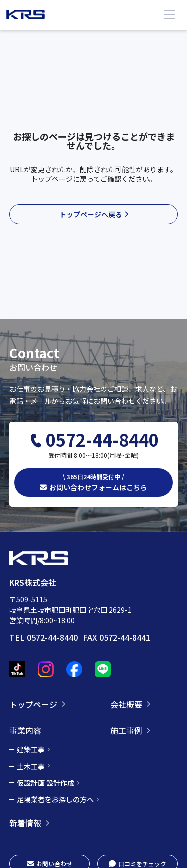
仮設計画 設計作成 (46, 783)
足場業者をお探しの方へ (55, 799)
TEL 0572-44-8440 (44, 637)
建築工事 (31, 749)
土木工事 (31, 766)
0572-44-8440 (102, 440)
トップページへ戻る (91, 214)
